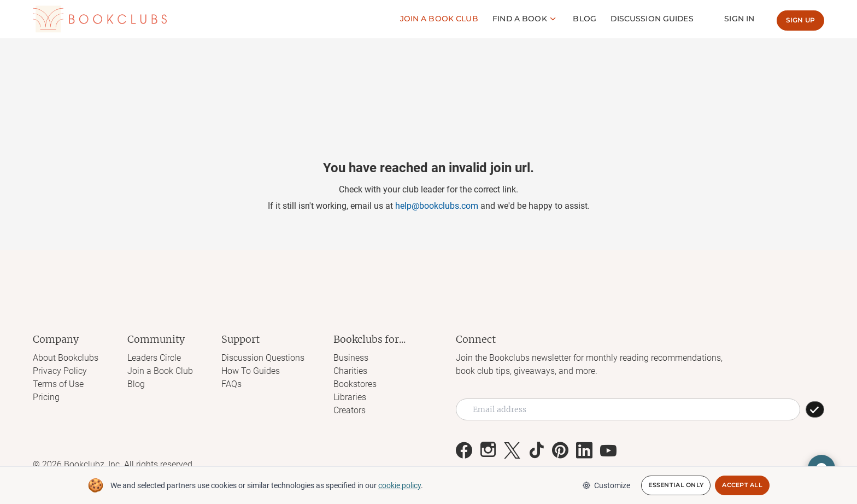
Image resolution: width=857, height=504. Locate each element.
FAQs (231, 384)
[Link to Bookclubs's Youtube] (608, 450)
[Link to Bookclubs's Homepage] (100, 19)
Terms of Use (58, 384)
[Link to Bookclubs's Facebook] (464, 450)
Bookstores (355, 384)
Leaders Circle (154, 358)
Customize (606, 485)
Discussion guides (653, 19)
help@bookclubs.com (437, 206)
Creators (350, 410)
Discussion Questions (263, 358)
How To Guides (251, 371)
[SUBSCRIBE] (815, 409)
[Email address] (628, 409)
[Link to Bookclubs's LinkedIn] (584, 450)
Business (351, 358)
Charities (350, 371)
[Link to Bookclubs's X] (512, 450)
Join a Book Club (160, 371)
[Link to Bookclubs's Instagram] (488, 450)
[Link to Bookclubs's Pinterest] (560, 450)
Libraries (350, 397)
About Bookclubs (66, 358)
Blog (586, 19)
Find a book (521, 19)
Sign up (800, 20)
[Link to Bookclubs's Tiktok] (536, 450)
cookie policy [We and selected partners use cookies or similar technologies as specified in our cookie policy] (400, 485)
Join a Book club (440, 19)
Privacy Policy (60, 371)
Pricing (46, 397)
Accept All (742, 485)
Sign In (740, 19)
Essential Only (676, 485)
